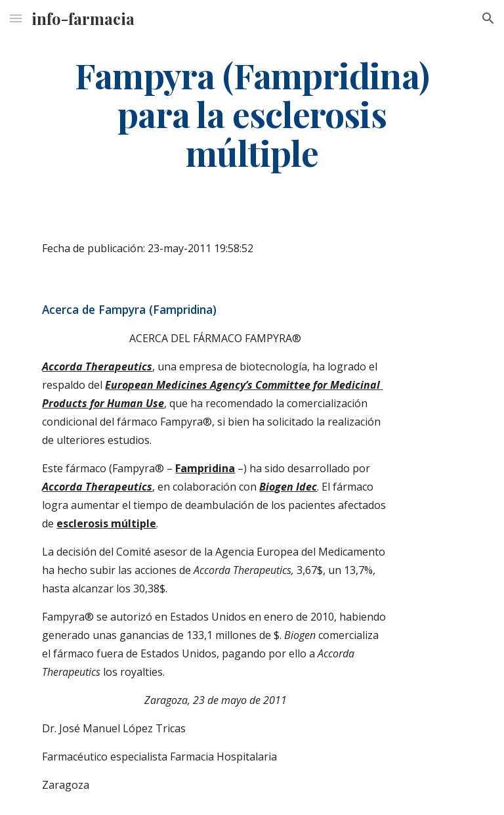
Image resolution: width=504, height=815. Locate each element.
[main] (252, 114)
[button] (16, 18)
